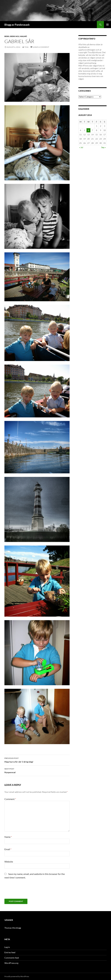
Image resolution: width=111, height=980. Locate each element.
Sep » (104, 147)
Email (8, 849)
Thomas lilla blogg (13, 928)
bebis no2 (15, 36)
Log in (7, 947)
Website (9, 862)
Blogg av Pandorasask (17, 25)
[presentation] (27, 890)
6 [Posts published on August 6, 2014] (88, 130)
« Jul (81, 147)
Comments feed (12, 958)
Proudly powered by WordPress (17, 976)
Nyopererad (37, 770)
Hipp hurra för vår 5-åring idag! (37, 760)
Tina (26, 47)
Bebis (7, 36)
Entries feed (10, 952)
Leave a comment (41, 47)
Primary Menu (107, 25)
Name (8, 837)
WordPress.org (11, 963)
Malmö (24, 36)
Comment (10, 799)
